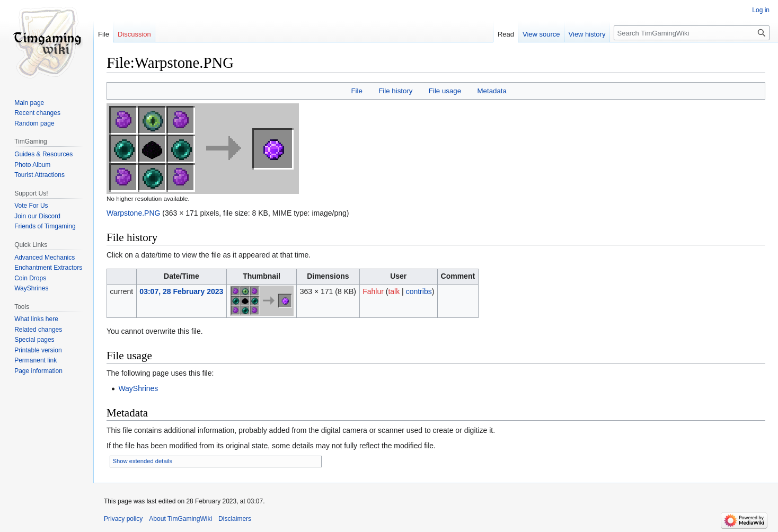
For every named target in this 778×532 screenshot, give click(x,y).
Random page (34, 123)
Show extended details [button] (143, 461)
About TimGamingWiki (180, 519)
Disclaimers (235, 519)
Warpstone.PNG (133, 213)
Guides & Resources (43, 154)
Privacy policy (123, 519)
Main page (29, 103)
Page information (38, 371)
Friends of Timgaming (45, 226)
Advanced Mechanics (45, 258)
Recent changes (37, 113)
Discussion (134, 34)
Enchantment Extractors (48, 268)
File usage (445, 91)
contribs (419, 291)
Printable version (38, 350)
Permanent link (36, 360)
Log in (761, 10)
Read (506, 34)
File (356, 91)
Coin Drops (30, 278)
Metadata (492, 91)
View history (587, 34)
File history (395, 91)
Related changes (38, 330)
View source (541, 34)
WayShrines (138, 388)
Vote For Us (31, 206)
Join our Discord (37, 216)
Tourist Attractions (39, 175)
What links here (36, 319)
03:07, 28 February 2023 (181, 291)
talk (394, 291)
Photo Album (32, 165)
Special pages (34, 340)
